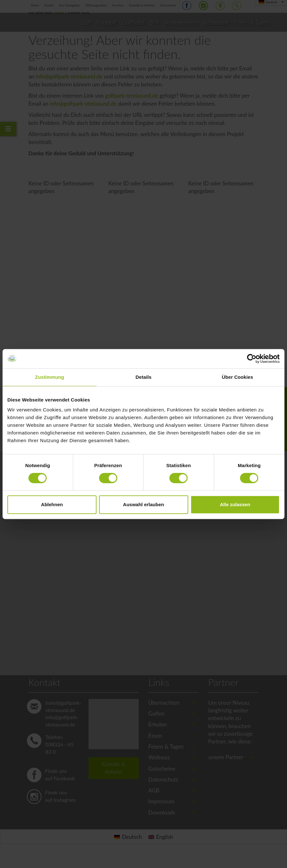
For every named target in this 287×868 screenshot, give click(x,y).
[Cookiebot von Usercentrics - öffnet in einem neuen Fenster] (252, 359)
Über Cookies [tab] (237, 377)
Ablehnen (52, 504)
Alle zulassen (235, 504)
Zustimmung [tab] (50, 377)
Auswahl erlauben (143, 504)
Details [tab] (143, 377)
